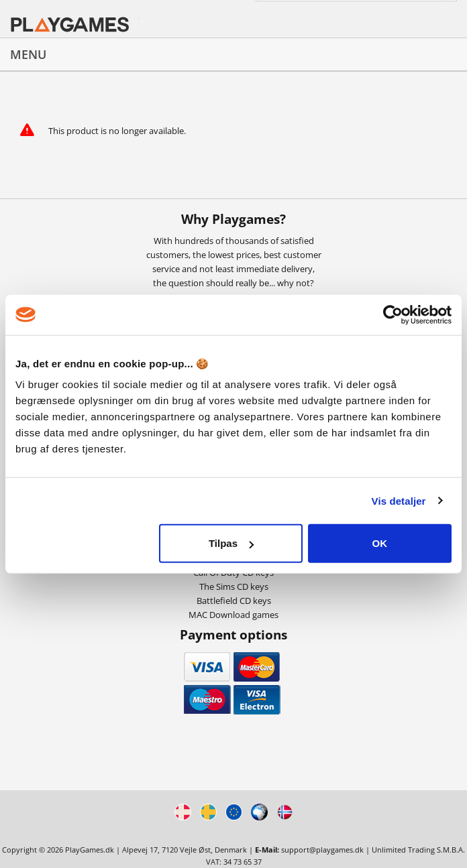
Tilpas (231, 543)
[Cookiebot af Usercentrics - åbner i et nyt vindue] (393, 314)
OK (380, 543)
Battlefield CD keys (234, 601)
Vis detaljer (399, 500)
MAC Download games (234, 615)
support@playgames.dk (322, 850)
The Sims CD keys (234, 586)
